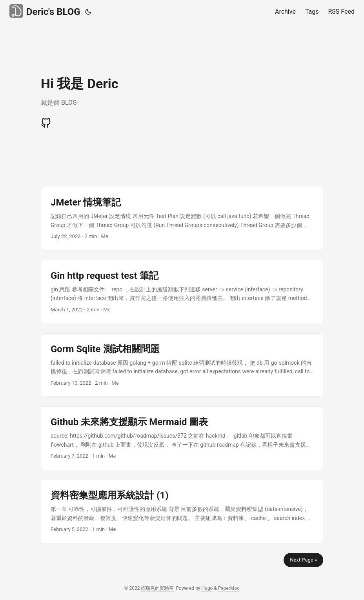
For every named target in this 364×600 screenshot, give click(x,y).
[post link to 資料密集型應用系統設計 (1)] (182, 512)
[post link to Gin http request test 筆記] (182, 292)
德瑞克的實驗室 (157, 588)
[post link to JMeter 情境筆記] (182, 219)
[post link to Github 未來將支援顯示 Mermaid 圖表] (182, 438)
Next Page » (303, 560)
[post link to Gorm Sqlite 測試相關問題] (182, 365)
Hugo (207, 588)
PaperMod (229, 588)
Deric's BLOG (45, 11)
